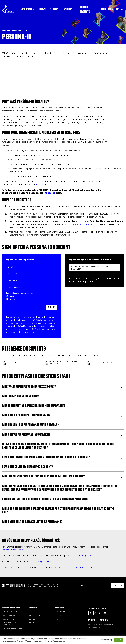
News (43, 9)
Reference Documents (82, 224)
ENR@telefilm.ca (45, 561)
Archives (59, 619)
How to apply (60, 612)
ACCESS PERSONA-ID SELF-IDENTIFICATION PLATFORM (91, 268)
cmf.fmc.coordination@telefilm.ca (77, 567)
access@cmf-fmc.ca (88, 556)
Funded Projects (85, 9)
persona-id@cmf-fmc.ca (13, 550)
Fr (117, 9)
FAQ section (50, 193)
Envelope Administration (12, 615)
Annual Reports (35, 615)
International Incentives (12, 612)
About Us (107, 9)
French (12, 300)
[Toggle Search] (122, 9)
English (12, 297)
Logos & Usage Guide (63, 615)
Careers (32, 619)
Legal (100, 628)
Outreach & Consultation (12, 629)
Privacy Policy (93, 628)
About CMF (33, 608)
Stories (54, 9)
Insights (69, 9)
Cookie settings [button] (107, 640)
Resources (60, 608)
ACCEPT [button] (119, 640)
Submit (51, 307)
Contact (32, 623)
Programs (28, 9)
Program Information (11, 608)
